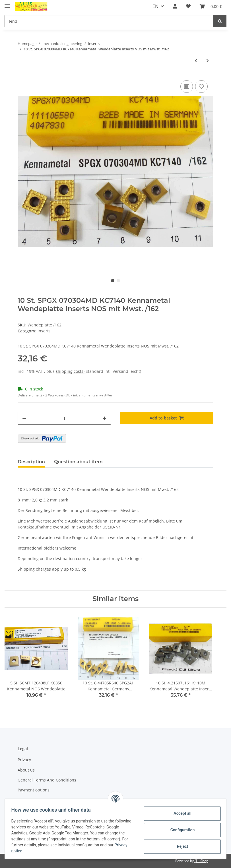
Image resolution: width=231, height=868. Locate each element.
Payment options (34, 790)
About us (26, 770)
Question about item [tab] (78, 462)
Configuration (180, 830)
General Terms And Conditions (47, 780)
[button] (175, 6)
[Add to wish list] (201, 87)
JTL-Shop (201, 861)
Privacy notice (33, 851)
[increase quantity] (104, 418)
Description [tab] (31, 462)
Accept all (180, 813)
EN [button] (155, 6)
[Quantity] (64, 418)
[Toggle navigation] (7, 4)
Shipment (27, 800)
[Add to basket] (167, 418)
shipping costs (70, 371)
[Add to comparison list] (187, 87)
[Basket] (211, 6)
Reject (180, 846)
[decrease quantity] (24, 418)
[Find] (109, 21)
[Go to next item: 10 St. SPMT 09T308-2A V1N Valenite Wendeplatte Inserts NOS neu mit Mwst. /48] (208, 60)
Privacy (24, 760)
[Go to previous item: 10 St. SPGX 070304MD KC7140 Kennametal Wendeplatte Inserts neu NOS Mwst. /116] (196, 60)
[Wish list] (188, 6)
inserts (44, 331)
